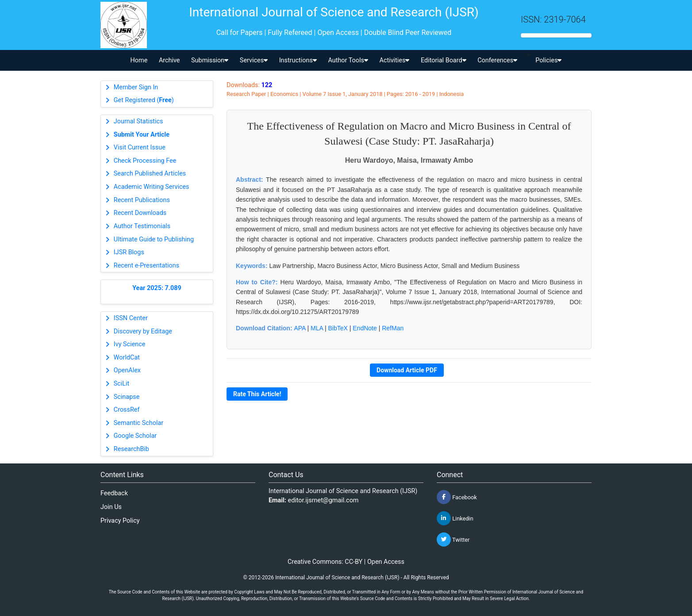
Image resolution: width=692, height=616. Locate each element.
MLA (317, 328)
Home (139, 60)
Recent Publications (142, 200)
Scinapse (127, 397)
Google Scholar (135, 436)
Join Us (111, 507)
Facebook (457, 497)
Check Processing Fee (145, 161)
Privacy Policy (120, 521)
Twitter (453, 539)
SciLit (122, 384)
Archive (169, 60)
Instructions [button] (298, 60)
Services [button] (254, 60)
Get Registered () (144, 100)
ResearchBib (131, 449)
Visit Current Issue (140, 147)
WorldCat (127, 358)
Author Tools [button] (348, 60)
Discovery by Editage (143, 331)
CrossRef (127, 410)
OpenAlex (127, 370)
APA (300, 328)
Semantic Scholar (138, 423)
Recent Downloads (140, 213)
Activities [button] (395, 60)
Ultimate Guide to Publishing (154, 239)
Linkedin (455, 518)
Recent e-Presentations (146, 266)
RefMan (393, 328)
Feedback (114, 493)
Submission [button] (210, 60)
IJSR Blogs (129, 252)
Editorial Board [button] (444, 60)
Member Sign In (136, 87)
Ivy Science (130, 344)
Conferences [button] (497, 60)
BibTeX (338, 328)
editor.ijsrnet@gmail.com (323, 500)
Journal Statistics (138, 121)
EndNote (365, 328)
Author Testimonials (142, 226)
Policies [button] (548, 60)
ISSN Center (131, 318)
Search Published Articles (150, 174)
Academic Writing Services (152, 187)
